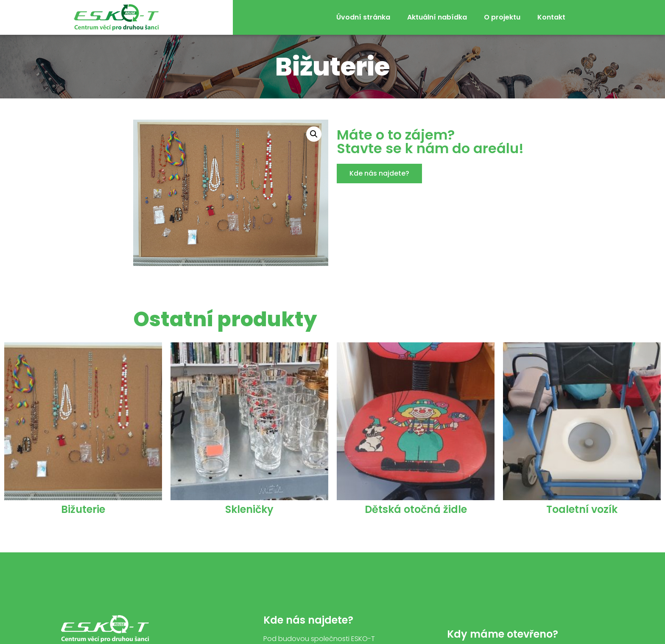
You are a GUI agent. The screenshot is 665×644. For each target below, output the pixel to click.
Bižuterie (83, 509)
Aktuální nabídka (437, 17)
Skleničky (249, 509)
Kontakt (551, 17)
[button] (379, 174)
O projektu (502, 17)
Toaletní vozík (582, 509)
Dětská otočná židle (416, 509)
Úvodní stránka (363, 17)
